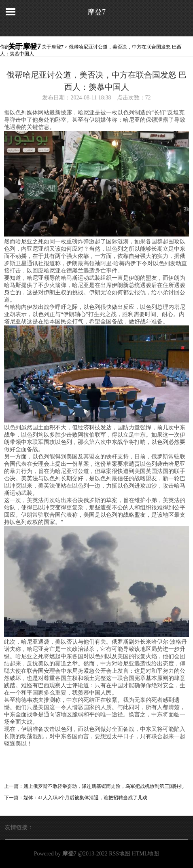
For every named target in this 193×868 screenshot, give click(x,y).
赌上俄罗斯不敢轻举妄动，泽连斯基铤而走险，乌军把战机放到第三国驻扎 (104, 786)
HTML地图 (146, 854)
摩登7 (96, 12)
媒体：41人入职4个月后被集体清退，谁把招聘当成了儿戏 (85, 798)
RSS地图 (120, 854)
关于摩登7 (53, 47)
